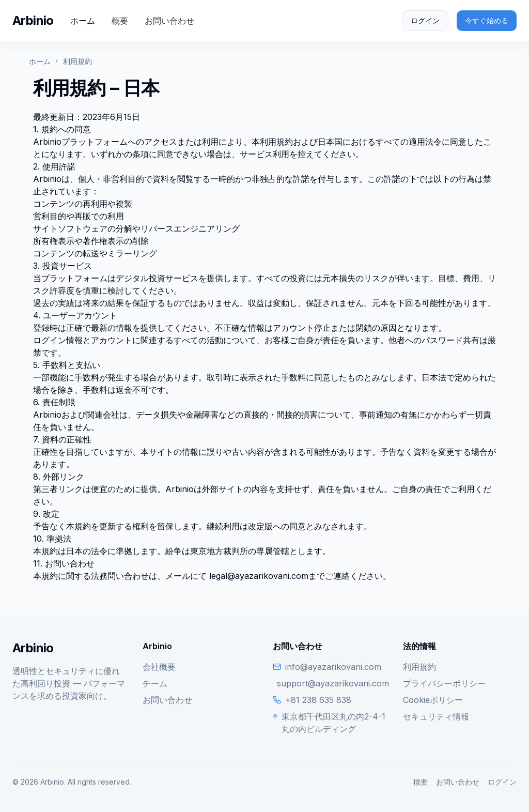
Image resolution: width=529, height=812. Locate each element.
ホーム (83, 21)
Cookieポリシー (433, 700)
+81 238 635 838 (318, 700)
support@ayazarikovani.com (333, 683)
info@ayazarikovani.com (333, 667)
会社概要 (159, 667)
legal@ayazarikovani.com (259, 576)
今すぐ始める (487, 20)
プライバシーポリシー (444, 683)
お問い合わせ (169, 21)
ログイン (425, 20)
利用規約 (419, 667)
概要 (120, 21)
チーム (155, 683)
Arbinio (33, 20)
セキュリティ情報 (436, 716)
